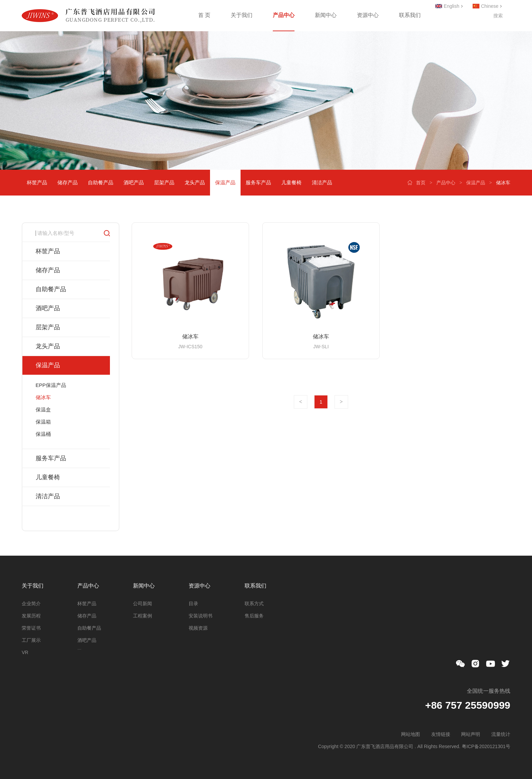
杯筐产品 (37, 182)
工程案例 (142, 616)
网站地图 (411, 734)
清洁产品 (322, 182)
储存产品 (68, 182)
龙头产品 (195, 182)
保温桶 (43, 434)
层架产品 (164, 182)
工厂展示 (31, 640)
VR (25, 652)
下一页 (341, 402)
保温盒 (43, 410)
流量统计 (501, 734)
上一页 (301, 402)
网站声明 (471, 734)
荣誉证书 (31, 628)
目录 (193, 604)
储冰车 (43, 397)
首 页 (204, 15)
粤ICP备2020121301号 (486, 746)
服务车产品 (258, 182)
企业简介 (31, 604)
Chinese (490, 6)
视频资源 (198, 628)
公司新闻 (142, 604)
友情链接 (441, 734)
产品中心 (284, 15)
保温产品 (476, 183)
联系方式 (254, 604)
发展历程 (31, 616)
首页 (421, 183)
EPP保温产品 (51, 385)
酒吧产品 (134, 182)
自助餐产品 (101, 182)
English (452, 6)
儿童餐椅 (291, 182)
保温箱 (43, 422)
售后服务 (254, 616)
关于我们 (242, 15)
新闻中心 (326, 15)
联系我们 (410, 15)
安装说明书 (201, 616)
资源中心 (368, 15)
